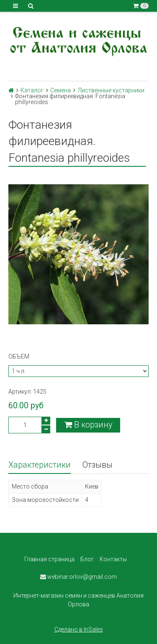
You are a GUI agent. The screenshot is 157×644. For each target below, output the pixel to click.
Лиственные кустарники (111, 90)
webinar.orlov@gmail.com (78, 577)
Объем (19, 356)
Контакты (113, 559)
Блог (87, 559)
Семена (60, 90)
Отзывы (98, 465)
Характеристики (40, 465)
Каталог (32, 90)
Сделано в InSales (79, 629)
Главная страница (49, 559)
